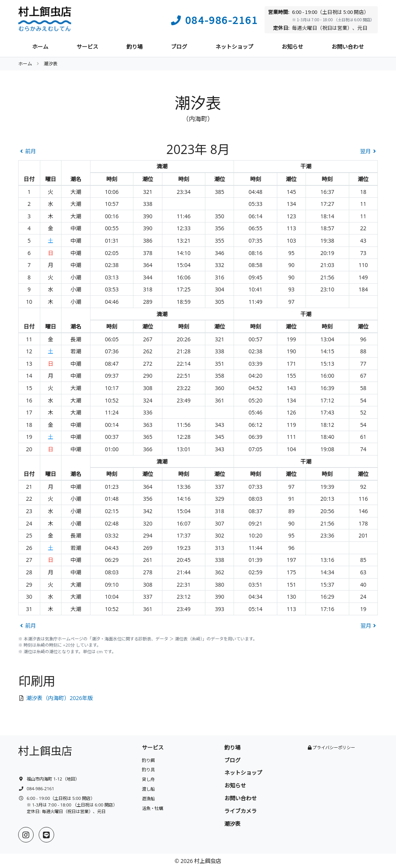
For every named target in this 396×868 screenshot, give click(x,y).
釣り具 (148, 770)
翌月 (369, 151)
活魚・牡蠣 (153, 808)
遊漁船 (148, 799)
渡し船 (148, 789)
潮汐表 (232, 824)
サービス (87, 47)
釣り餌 (148, 760)
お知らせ (292, 47)
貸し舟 (148, 779)
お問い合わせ (348, 47)
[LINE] (46, 835)
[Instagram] (26, 835)
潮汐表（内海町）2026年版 (60, 698)
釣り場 (135, 47)
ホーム (40, 47)
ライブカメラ (241, 811)
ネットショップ (234, 47)
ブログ (179, 47)
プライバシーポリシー (334, 747)
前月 (27, 151)
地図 (71, 779)
